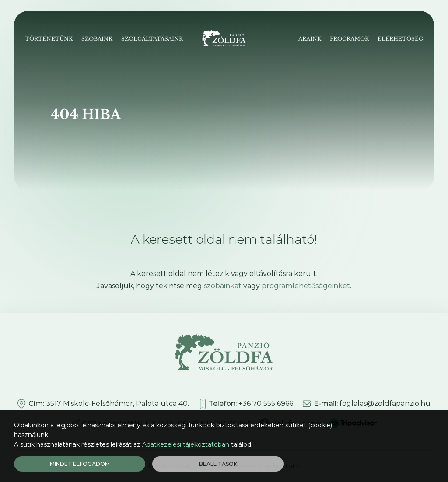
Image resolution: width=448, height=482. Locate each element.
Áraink (310, 39)
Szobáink (97, 39)
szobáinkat (223, 286)
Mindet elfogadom (80, 464)
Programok (349, 39)
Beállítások (218, 464)
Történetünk (49, 39)
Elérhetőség (400, 39)
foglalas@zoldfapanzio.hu (385, 403)
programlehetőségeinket (306, 286)
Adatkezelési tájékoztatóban (186, 444)
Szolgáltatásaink (152, 39)
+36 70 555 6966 (266, 403)
